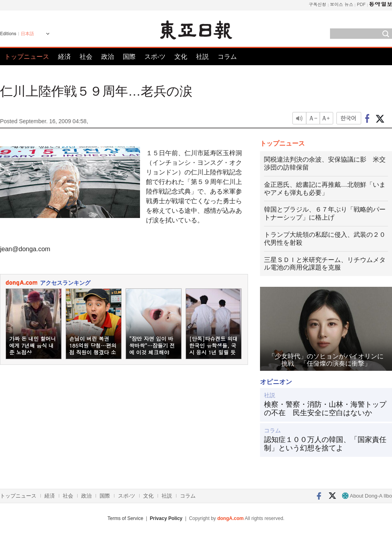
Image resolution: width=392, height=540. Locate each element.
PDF (361, 4)
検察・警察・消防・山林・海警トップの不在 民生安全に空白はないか (325, 409)
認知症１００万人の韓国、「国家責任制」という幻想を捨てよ (325, 444)
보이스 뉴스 (342, 4)
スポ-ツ (155, 57)
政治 (108, 57)
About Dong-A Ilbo (367, 496)
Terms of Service (125, 518)
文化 (181, 57)
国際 (129, 57)
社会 (86, 57)
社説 (202, 57)
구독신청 (318, 4)
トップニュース (27, 57)
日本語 (27, 34)
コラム (227, 57)
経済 (64, 57)
